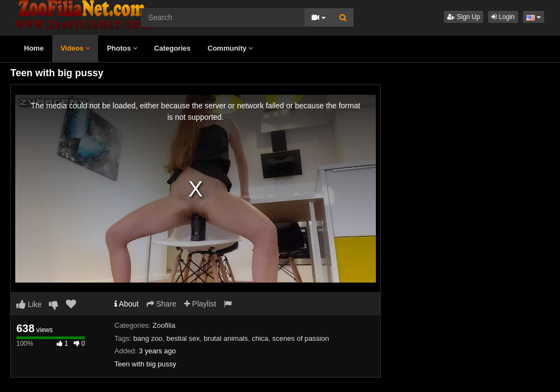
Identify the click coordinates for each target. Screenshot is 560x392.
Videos (75, 48)
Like (29, 304)
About (127, 304)
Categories (172, 48)
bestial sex (183, 338)
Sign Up (464, 17)
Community (230, 48)
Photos (122, 48)
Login (503, 17)
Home (34, 48)
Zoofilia (164, 325)
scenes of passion (301, 338)
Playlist (200, 304)
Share (162, 304)
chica (260, 338)
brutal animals (226, 338)
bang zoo (148, 338)
